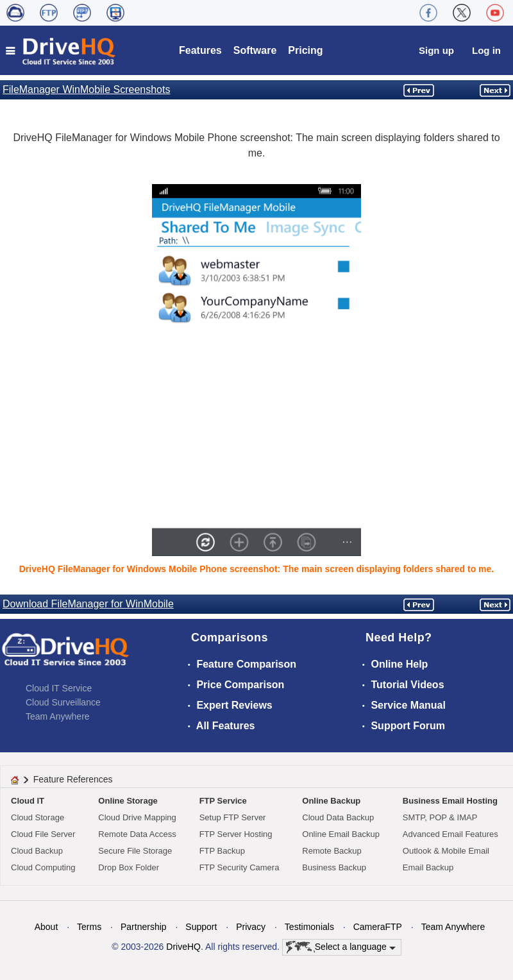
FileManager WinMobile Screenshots (86, 89)
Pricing (305, 50)
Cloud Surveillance (63, 702)
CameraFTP (378, 927)
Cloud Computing (43, 867)
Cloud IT (28, 801)
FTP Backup (222, 851)
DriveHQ (183, 947)
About (46, 927)
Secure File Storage (135, 851)
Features (200, 50)
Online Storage (128, 801)
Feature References (73, 779)
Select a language (341, 947)
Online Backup (331, 801)
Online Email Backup (341, 834)
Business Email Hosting (450, 801)
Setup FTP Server (233, 817)
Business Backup (334, 867)
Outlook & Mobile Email (446, 851)
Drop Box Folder (129, 867)
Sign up (436, 50)
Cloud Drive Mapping (137, 817)
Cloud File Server (43, 834)
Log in (486, 50)
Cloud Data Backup (338, 817)
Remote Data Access (137, 834)
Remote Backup (332, 851)
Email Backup (428, 867)
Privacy (251, 927)
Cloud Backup (37, 851)
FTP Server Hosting (236, 834)
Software (255, 50)
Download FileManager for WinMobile (88, 604)
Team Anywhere (58, 716)
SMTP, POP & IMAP (440, 817)
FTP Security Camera (240, 867)
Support (201, 927)
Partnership (144, 927)
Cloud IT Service (59, 688)
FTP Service (223, 801)
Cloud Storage (38, 817)
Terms (89, 927)
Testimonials (309, 927)
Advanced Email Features (450, 834)
